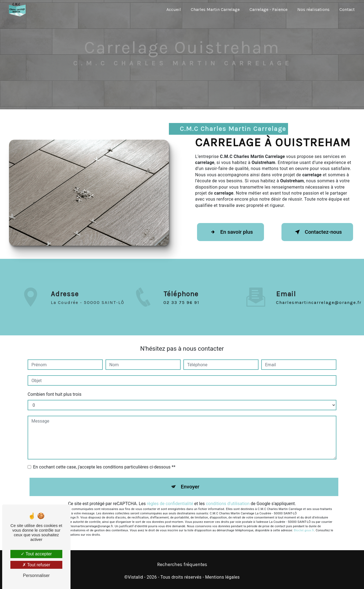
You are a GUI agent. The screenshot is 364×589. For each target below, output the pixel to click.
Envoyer (190, 487)
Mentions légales (222, 577)
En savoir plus (231, 232)
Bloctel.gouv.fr (304, 530)
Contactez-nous (317, 232)
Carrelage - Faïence (268, 9)
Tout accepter (36, 554)
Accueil (174, 9)
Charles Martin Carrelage (215, 9)
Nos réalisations (313, 9)
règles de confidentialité (170, 504)
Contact (347, 9)
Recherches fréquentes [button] (182, 564)
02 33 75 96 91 (181, 309)
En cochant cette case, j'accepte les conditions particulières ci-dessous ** (104, 467)
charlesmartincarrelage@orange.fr (319, 296)
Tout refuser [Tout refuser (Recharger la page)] (36, 565)
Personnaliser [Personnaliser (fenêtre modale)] (36, 575)
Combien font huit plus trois (55, 394)
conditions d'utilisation (228, 504)
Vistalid (136, 577)
